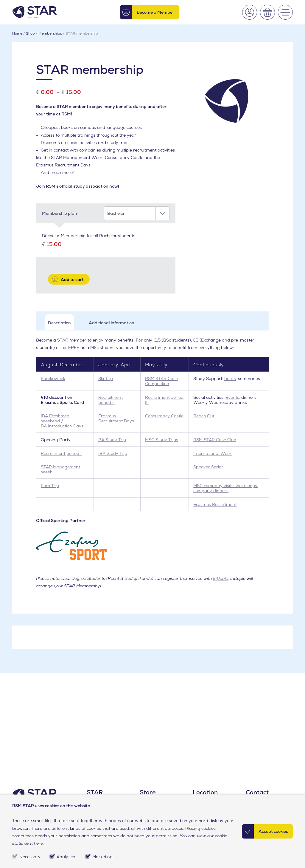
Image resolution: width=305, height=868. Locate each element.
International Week (213, 453)
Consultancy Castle (164, 416)
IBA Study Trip (113, 453)
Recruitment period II (111, 400)
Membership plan (60, 213)
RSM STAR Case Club (215, 440)
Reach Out (204, 416)
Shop (30, 33)
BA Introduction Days (62, 426)
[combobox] (137, 213)
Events (232, 397)
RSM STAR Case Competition (161, 381)
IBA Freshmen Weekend (55, 418)
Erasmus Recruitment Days (116, 418)
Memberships (50, 33)
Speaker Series (208, 467)
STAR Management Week (60, 469)
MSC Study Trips (162, 440)
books (230, 379)
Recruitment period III (164, 400)
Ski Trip (106, 379)
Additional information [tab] (112, 323)
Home (17, 33)
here (38, 843)
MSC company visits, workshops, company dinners (226, 488)
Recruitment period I (61, 453)
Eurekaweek (53, 379)
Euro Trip (50, 486)
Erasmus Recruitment (215, 504)
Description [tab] (59, 323)
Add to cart (72, 279)
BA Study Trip (112, 440)
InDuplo (221, 578)
